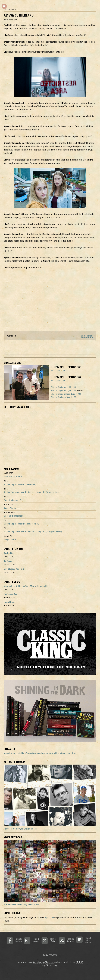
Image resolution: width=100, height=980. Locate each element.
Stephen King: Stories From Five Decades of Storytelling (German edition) (31, 492)
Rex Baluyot (8, 561)
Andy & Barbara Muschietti (14, 569)
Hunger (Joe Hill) (10, 539)
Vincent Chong (52, 965)
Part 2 (59, 370)
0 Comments (11, 336)
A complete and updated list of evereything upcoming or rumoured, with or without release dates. (40, 753)
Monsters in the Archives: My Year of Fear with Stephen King (26, 586)
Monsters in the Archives (13, 477)
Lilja (46, 955)
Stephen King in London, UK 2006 (63, 387)
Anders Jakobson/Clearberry (43, 962)
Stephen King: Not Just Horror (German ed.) (20, 484)
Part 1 (53, 370)
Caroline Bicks (9, 553)
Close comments (87, 336)
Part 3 (65, 370)
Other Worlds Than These (13, 516)
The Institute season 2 (12, 500)
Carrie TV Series (10, 508)
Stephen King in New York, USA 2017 (64, 397)
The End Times (9, 602)
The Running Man (10, 594)
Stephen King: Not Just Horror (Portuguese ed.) (21, 524)
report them (49, 917)
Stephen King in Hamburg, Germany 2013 (66, 394)
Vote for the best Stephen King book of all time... (22, 904)
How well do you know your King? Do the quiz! (20, 829)
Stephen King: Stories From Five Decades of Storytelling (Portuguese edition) (33, 531)
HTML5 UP (79, 962)
